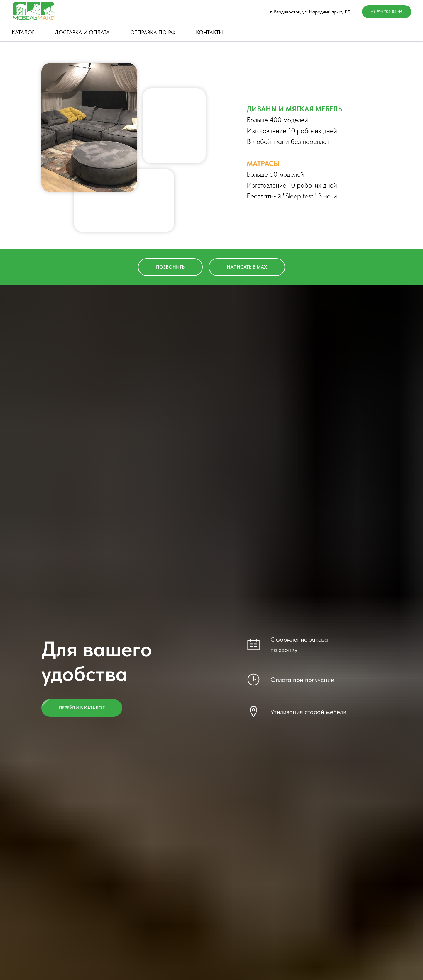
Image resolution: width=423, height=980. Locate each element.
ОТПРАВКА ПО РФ (153, 32)
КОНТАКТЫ (209, 32)
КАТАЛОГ (23, 32)
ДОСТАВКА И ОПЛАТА (82, 32)
